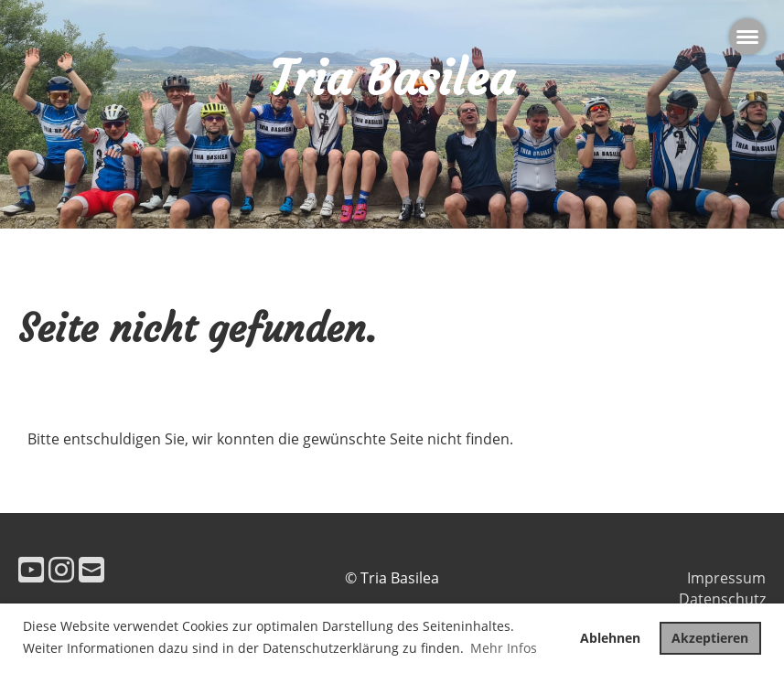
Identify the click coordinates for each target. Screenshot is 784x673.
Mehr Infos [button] (504, 648)
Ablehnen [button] (610, 638)
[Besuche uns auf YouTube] (31, 569)
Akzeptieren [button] (710, 638)
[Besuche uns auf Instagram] (61, 569)
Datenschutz (722, 599)
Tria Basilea (392, 79)
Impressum (726, 578)
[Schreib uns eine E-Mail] (91, 569)
